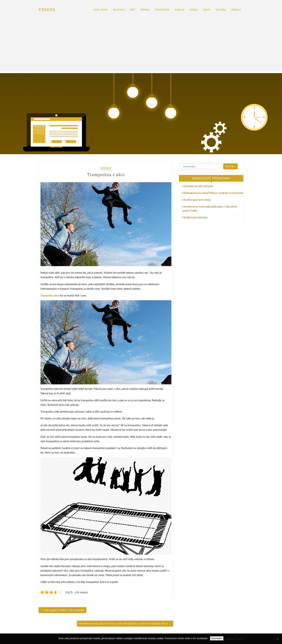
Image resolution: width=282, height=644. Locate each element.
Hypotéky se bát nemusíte (198, 186)
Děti (133, 10)
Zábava (236, 10)
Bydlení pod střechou (195, 217)
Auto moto (101, 10)
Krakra (47, 10)
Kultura (179, 10)
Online (194, 10)
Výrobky (221, 10)
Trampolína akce (50, 295)
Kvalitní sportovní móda (197, 200)
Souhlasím (217, 638)
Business (119, 10)
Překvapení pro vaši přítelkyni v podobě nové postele (213, 193)
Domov (145, 10)
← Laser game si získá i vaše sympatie (62, 610)
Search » (230, 166)
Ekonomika (162, 10)
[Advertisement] (141, 46)
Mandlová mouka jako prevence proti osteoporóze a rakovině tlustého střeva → (125, 624)
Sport (207, 10)
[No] (278, 639)
